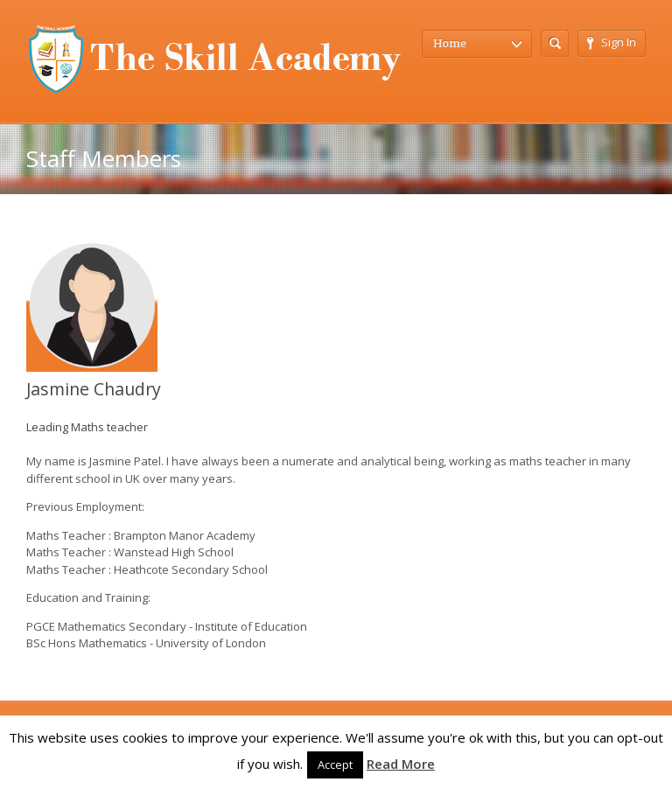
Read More (401, 764)
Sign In (612, 42)
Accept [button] (335, 765)
